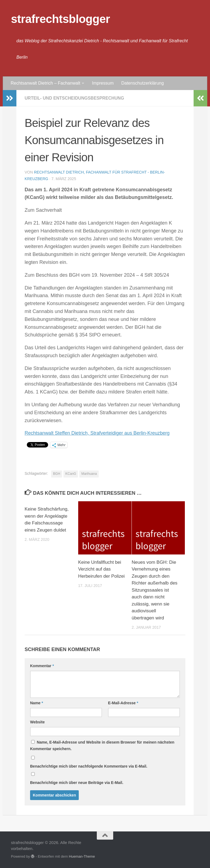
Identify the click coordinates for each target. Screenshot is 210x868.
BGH (57, 474)
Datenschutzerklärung (142, 83)
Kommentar (42, 666)
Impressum (103, 83)
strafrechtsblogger (60, 19)
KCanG (71, 474)
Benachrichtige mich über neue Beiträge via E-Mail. (77, 783)
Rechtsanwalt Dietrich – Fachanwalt (45, 83)
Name (37, 703)
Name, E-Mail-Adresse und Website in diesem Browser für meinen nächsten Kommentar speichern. (102, 745)
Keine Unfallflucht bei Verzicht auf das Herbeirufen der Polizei (102, 569)
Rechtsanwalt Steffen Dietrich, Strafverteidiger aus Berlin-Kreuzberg (99, 433)
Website (37, 722)
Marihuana (89, 474)
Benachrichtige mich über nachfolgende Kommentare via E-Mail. (89, 766)
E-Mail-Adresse (123, 703)
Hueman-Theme (82, 856)
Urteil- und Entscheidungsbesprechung (75, 98)
